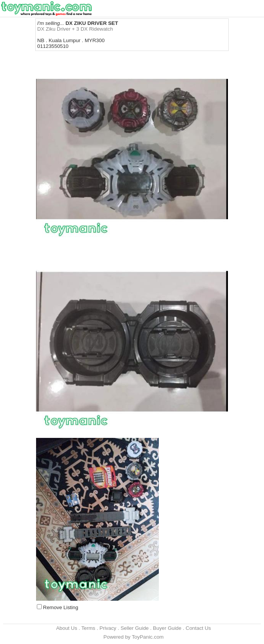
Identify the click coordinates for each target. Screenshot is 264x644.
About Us (67, 628)
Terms (88, 628)
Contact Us (198, 628)
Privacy (108, 628)
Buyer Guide (167, 628)
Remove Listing (61, 607)
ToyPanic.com (148, 637)
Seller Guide (134, 628)
